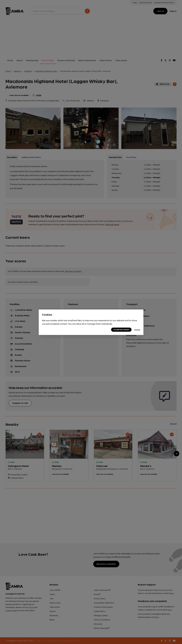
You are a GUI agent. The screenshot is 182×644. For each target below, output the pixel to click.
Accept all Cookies (121, 329)
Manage (137, 330)
